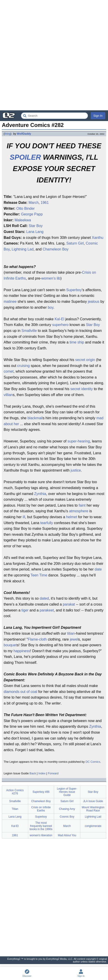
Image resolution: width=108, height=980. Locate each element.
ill (24, 517)
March (33, 203)
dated (44, 598)
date (98, 569)
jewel (74, 639)
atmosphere (79, 511)
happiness (22, 651)
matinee (10, 302)
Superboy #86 (41, 792)
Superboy (74, 290)
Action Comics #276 (15, 792)
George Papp (32, 214)
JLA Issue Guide (93, 801)
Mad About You (67, 835)
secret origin (85, 360)
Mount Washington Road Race (93, 809)
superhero (60, 325)
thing (8, 134)
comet (9, 371)
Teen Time (39, 575)
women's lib (51, 278)
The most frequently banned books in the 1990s (41, 826)
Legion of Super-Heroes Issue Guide (67, 792)
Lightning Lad (23, 249)
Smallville (29, 331)
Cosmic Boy (67, 817)
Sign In (98, 116)
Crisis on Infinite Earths (41, 809)
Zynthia (40, 494)
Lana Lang (35, 232)
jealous (94, 302)
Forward (53, 773)
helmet (72, 517)
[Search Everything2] (54, 116)
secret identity (82, 389)
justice (76, 470)
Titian (15, 809)
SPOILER (25, 157)
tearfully (47, 523)
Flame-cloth (37, 639)
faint (82, 505)
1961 (45, 203)
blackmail (35, 418)
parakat (69, 604)
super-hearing (79, 441)
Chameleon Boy (55, 249)
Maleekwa (23, 220)
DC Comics (93, 762)
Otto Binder (26, 208)
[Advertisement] (54, 55)
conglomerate (93, 826)
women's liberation (41, 835)
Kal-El (59, 319)
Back (33, 773)
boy (51, 307)
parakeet (47, 610)
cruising (24, 366)
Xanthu (98, 238)
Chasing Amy (67, 809)
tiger (25, 610)
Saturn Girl (75, 243)
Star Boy (36, 226)
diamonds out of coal (20, 692)
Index (42, 773)
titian (71, 633)
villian (8, 395)
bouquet (10, 645)
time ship (77, 342)
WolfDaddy (24, 134)
